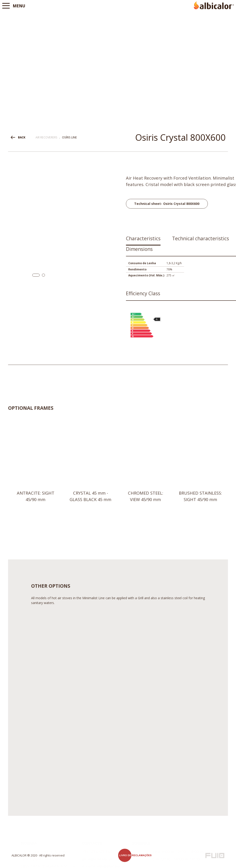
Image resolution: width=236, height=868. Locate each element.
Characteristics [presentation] (180, 238)
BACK (22, 138)
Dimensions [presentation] (176, 249)
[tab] (180, 240)
